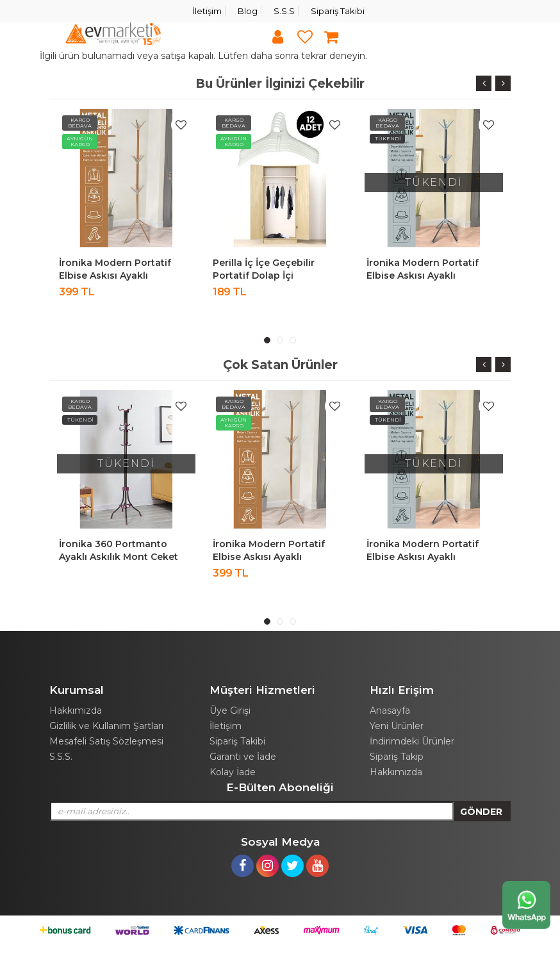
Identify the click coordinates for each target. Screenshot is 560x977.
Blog (248, 11)
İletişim (207, 11)
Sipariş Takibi (338, 11)
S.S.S (284, 11)
